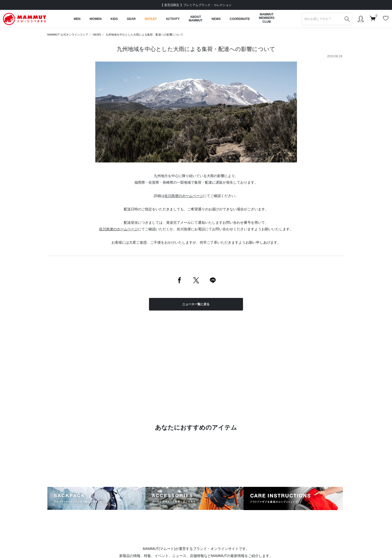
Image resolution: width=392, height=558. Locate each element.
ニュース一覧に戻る (196, 304)
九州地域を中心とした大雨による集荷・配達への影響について (144, 35)
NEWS (97, 35)
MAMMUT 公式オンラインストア (68, 35)
